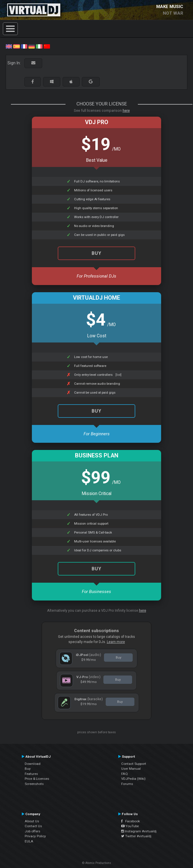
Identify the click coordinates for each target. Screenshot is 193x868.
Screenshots (34, 784)
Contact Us (33, 826)
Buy (96, 411)
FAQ (125, 774)
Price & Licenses (37, 779)
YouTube (130, 826)
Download (33, 764)
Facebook (131, 821)
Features (31, 774)
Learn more (116, 642)
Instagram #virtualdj (139, 831)
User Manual (131, 769)
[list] (118, 375)
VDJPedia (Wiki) (133, 779)
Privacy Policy (35, 836)
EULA (29, 841)
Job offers (32, 831)
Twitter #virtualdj (136, 836)
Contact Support (134, 764)
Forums (127, 784)
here (126, 110)
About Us (32, 821)
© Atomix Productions (97, 863)
